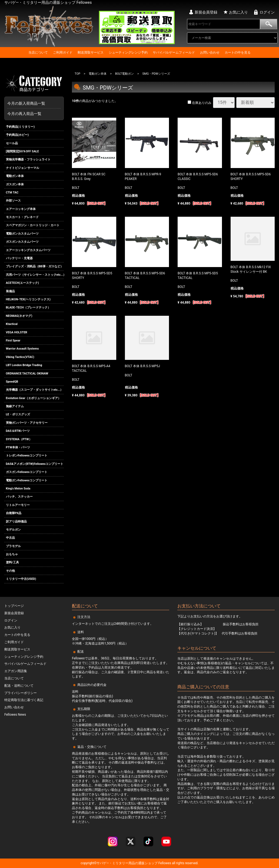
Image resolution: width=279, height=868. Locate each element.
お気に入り (238, 12)
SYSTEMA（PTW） (19, 439)
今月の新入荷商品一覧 (33, 103)
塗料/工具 (12, 563)
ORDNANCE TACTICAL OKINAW (27, 374)
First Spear (13, 341)
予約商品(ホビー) (17, 135)
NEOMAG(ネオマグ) (19, 316)
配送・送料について (19, 686)
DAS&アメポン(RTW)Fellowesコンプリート (35, 464)
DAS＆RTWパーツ (18, 431)
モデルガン (13, 530)
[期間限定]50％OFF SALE (22, 151)
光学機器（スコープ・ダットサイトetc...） (35, 390)
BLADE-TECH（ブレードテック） (28, 308)
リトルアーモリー (18, 505)
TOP (77, 74)
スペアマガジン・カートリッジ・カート (33, 226)
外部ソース (13, 201)
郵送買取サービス (91, 52)
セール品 (12, 143)
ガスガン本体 (15, 184)
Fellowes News (15, 715)
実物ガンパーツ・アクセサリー (27, 423)
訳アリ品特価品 (16, 522)
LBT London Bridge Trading (24, 365)
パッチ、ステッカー (19, 497)
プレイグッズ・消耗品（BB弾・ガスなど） (35, 267)
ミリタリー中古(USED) (21, 579)
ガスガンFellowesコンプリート (27, 472)
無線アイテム (15, 406)
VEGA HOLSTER (17, 332)
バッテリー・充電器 (19, 258)
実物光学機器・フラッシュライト (28, 160)
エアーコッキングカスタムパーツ (28, 250)
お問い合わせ (210, 52)
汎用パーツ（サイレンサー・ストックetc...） (35, 275)
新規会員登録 (206, 12)
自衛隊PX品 (14, 513)
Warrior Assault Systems (22, 349)
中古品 (10, 538)
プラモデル (13, 546)
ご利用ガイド (63, 52)
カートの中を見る (238, 52)
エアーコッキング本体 (21, 209)
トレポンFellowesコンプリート (27, 456)
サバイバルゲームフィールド (174, 52)
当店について (38, 52)
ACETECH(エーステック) (22, 283)
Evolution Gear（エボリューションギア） (34, 398)
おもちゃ (12, 554)
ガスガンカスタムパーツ (22, 242)
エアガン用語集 (16, 671)
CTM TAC (12, 193)
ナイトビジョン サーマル (23, 168)
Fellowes (164, 863)
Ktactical (12, 324)
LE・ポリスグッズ (18, 415)
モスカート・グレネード (22, 217)
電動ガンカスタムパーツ (22, 234)
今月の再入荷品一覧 (24, 114)
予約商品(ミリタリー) (20, 127)
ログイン (267, 12)
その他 (10, 571)
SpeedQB (12, 382)
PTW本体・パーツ (18, 447)
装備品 (10, 291)
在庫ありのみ (200, 103)
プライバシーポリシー (21, 693)
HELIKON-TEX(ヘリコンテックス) (28, 299)
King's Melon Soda (18, 489)
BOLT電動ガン (124, 74)
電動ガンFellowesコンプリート (27, 480)
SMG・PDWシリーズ (156, 74)
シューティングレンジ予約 (128, 52)
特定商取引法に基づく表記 (24, 700)
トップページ (14, 606)
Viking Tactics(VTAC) (20, 357)
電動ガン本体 (15, 176)
